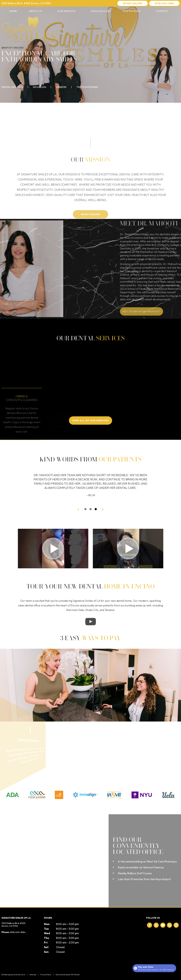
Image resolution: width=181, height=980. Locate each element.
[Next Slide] (103, 509)
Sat (46, 947)
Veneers (61, 87)
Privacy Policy (46, 975)
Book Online (133, 3)
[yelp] (156, 925)
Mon (47, 924)
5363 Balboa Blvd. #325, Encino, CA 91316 (26, 3)
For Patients (133, 11)
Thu (46, 938)
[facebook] (149, 925)
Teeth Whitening (87, 87)
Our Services (68, 11)
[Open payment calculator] (154, 968)
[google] (169, 925)
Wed (47, 933)
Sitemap (33, 975)
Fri (46, 942)
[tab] (85, 509)
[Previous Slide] (78, 509)
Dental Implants (12, 87)
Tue (46, 929)
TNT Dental (75, 975)
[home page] (29, 30)
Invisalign (39, 87)
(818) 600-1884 (164, 3)
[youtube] (163, 925)
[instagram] (176, 925)
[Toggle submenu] (44, 11)
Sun (46, 952)
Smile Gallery (101, 11)
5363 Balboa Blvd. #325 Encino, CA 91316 (13, 925)
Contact (164, 11)
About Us (37, 11)
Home (13, 11)
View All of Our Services (90, 420)
